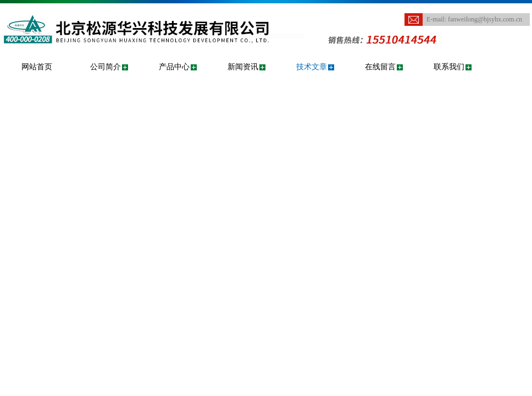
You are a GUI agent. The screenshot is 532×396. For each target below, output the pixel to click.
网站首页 (37, 67)
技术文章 (312, 67)
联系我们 (449, 67)
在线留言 (380, 67)
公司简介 (106, 67)
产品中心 (174, 67)
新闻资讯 (243, 67)
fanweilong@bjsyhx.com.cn (485, 19)
